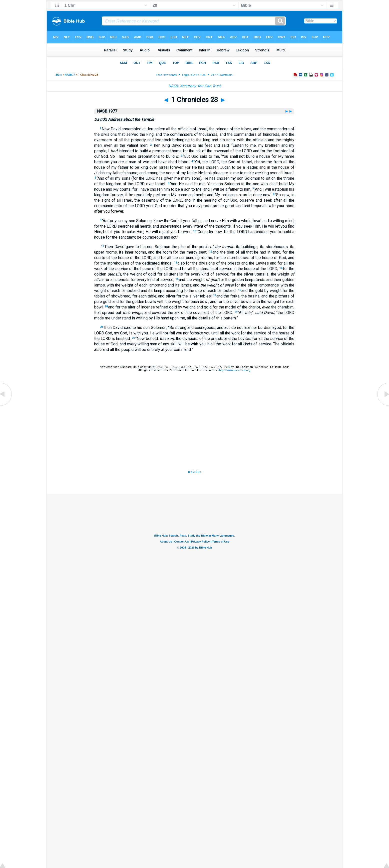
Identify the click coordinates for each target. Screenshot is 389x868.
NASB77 (70, 75)
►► (289, 111)
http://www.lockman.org (235, 370)
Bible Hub (195, 472)
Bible (59, 75)
